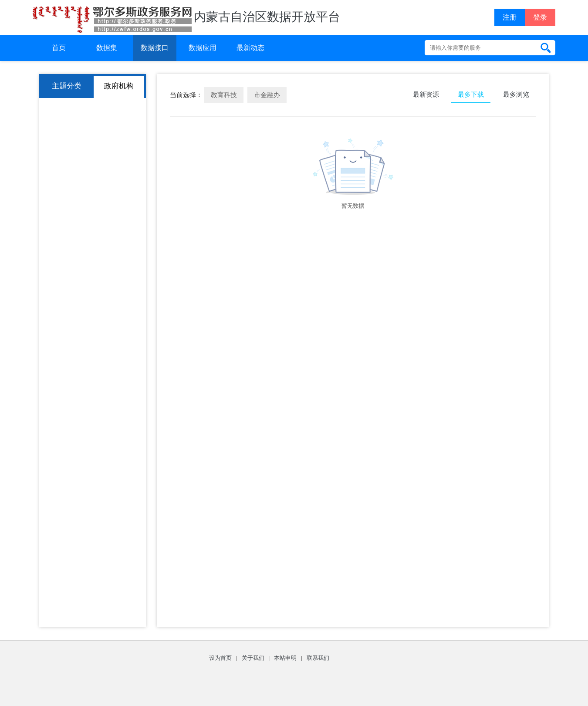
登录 (540, 17)
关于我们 (253, 658)
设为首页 (220, 658)
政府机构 (119, 86)
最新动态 (250, 48)
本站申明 (285, 658)
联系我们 (318, 658)
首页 (59, 48)
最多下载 (471, 95)
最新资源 (426, 95)
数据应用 (203, 48)
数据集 (107, 48)
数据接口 (155, 48)
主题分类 (67, 86)
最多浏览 (516, 95)
